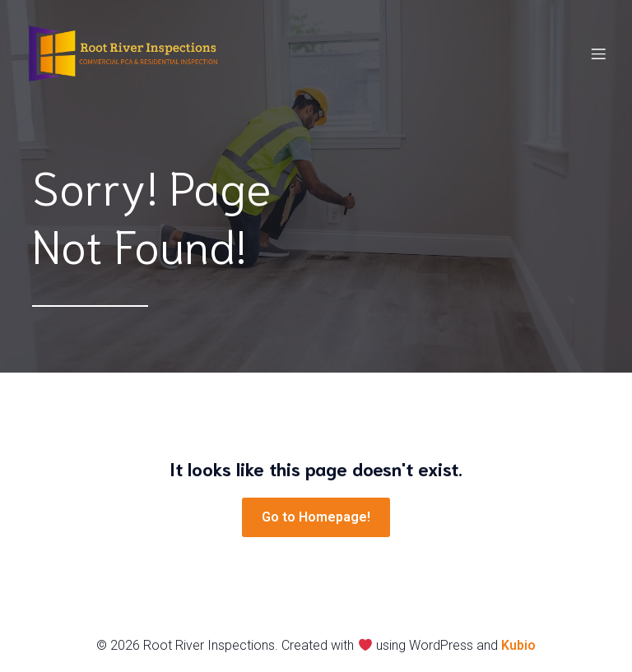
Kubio (518, 645)
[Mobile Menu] (598, 53)
